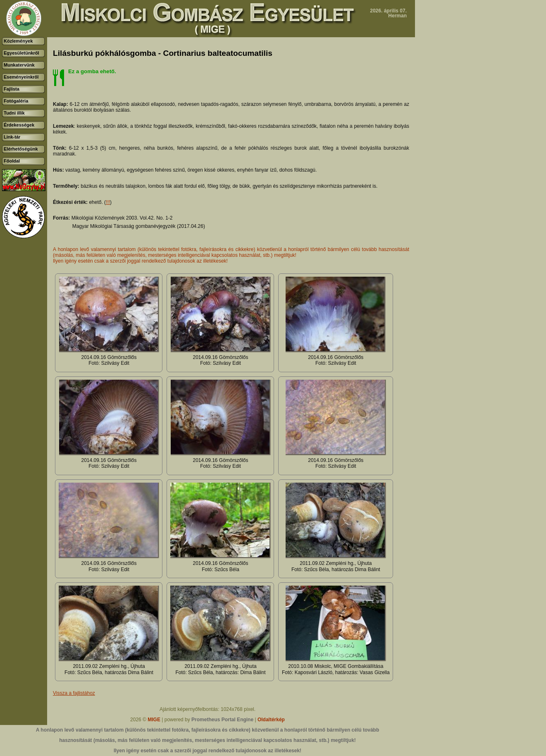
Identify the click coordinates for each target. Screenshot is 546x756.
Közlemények (18, 41)
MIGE (154, 720)
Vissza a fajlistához (74, 693)
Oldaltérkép (271, 720)
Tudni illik (14, 113)
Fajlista (12, 89)
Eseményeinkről (21, 77)
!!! (108, 202)
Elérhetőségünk (21, 149)
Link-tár (12, 137)
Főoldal (12, 161)
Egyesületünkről (21, 53)
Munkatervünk (19, 65)
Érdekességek (19, 125)
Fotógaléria (16, 101)
